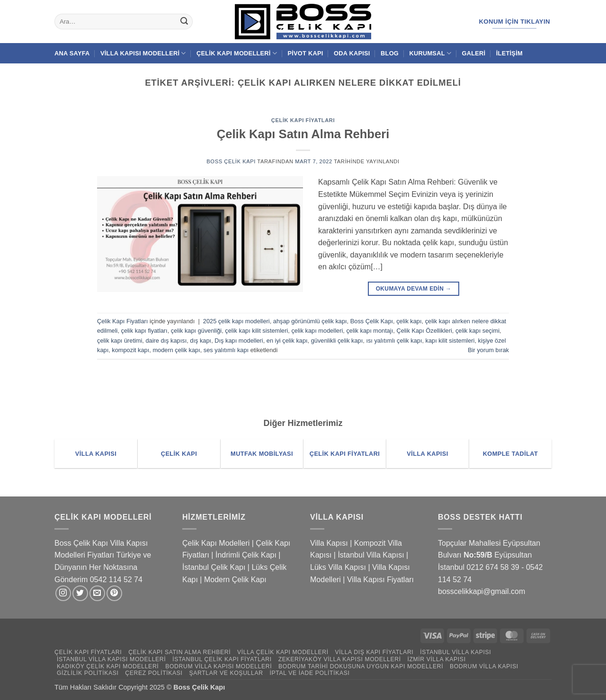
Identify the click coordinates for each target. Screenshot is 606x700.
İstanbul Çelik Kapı (214, 567)
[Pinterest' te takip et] (114, 593)
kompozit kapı (130, 350)
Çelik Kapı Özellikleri (424, 331)
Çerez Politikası (154, 673)
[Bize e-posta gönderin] (97, 593)
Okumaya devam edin (414, 289)
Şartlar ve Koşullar (226, 673)
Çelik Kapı (210, 687)
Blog (390, 53)
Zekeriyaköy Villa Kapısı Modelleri (340, 659)
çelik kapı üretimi (120, 341)
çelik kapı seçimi (477, 331)
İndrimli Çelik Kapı (246, 555)
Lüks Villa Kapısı (338, 567)
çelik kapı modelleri (317, 331)
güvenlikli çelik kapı (337, 341)
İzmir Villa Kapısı (436, 659)
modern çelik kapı (176, 350)
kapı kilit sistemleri (450, 341)
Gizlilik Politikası (88, 673)
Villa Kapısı (329, 543)
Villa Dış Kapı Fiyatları (374, 652)
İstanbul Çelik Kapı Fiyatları (222, 659)
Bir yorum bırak (488, 350)
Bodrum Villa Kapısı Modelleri (218, 666)
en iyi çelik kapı (287, 341)
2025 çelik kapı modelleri (236, 321)
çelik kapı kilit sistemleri (256, 331)
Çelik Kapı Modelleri (237, 53)
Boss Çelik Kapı (231, 161)
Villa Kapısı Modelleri (143, 53)
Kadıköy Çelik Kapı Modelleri (108, 666)
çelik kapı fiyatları (144, 331)
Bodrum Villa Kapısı (484, 666)
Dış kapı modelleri (239, 341)
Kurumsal (430, 53)
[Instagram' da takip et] (63, 593)
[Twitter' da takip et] (80, 593)
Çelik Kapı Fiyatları (303, 120)
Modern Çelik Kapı (235, 580)
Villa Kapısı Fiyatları (380, 580)
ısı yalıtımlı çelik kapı (394, 341)
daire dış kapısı (166, 341)
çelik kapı (409, 321)
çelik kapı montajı (370, 331)
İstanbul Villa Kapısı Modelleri (111, 659)
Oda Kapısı (352, 53)
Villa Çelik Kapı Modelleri (283, 652)
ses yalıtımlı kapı (226, 350)
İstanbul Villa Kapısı (371, 555)
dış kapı (201, 341)
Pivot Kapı (305, 53)
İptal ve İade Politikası (309, 673)
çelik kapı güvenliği (196, 331)
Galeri (474, 53)
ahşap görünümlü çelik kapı (310, 321)
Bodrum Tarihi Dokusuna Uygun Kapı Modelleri (361, 666)
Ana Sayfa (72, 53)
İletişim (509, 53)
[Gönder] (184, 22)
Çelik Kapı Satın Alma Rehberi (303, 134)
